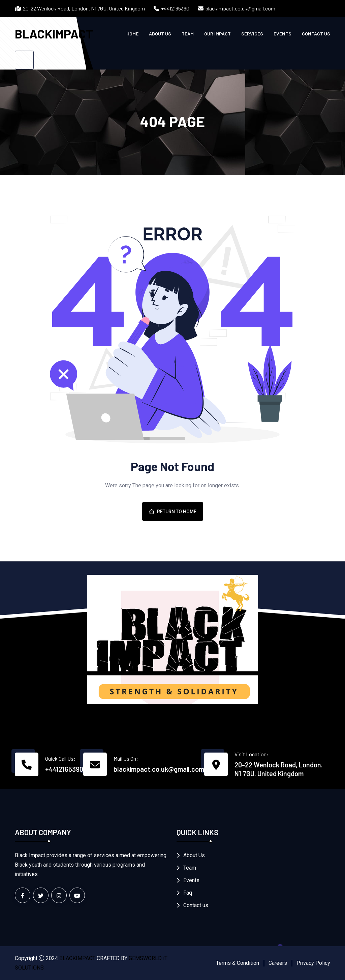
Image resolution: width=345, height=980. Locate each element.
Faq (188, 893)
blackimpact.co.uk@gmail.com (240, 8)
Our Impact (217, 34)
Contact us (316, 34)
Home (132, 34)
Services (252, 34)
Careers (278, 963)
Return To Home (173, 512)
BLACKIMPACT (54, 34)
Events (283, 34)
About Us (160, 34)
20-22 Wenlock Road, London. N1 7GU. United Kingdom (279, 769)
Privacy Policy (313, 963)
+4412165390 (175, 8)
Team (188, 34)
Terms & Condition (238, 963)
